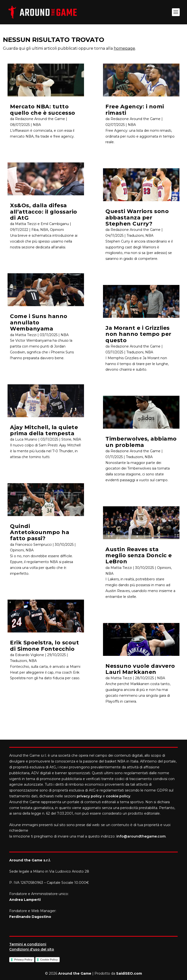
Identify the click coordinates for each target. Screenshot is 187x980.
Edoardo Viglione (30, 655)
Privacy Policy (23, 960)
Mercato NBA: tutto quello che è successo (43, 110)
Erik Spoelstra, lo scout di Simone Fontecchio (44, 646)
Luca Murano (26, 439)
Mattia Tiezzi (26, 335)
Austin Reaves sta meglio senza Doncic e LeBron (139, 556)
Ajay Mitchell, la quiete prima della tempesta (44, 430)
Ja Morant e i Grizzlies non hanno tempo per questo (138, 334)
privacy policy (89, 796)
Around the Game (75, 973)
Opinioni (57, 230)
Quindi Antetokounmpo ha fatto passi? (40, 532)
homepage (124, 48)
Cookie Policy (49, 960)
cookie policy (118, 796)
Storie (66, 439)
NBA (37, 125)
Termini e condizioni (28, 944)
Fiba (35, 230)
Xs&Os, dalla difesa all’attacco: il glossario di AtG (44, 212)
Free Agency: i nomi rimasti (135, 110)
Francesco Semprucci (33, 545)
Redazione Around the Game (40, 119)
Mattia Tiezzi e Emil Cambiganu (42, 224)
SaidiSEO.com (129, 973)
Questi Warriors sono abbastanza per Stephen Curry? (137, 217)
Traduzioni (19, 661)
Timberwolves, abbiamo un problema (141, 442)
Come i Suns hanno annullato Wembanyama (39, 322)
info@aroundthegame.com (141, 836)
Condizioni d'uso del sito (32, 949)
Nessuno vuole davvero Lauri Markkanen (140, 669)
